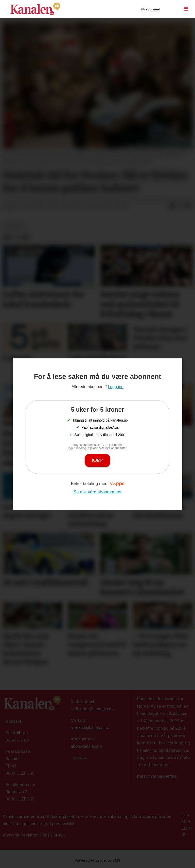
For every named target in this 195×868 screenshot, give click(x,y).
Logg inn (170, 9)
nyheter (14, 227)
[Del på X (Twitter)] (180, 205)
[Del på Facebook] (172, 205)
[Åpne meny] (186, 9)
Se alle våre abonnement (98, 492)
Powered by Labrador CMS (98, 861)
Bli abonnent (150, 9)
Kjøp (97, 460)
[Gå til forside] (35, 9)
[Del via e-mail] (188, 205)
